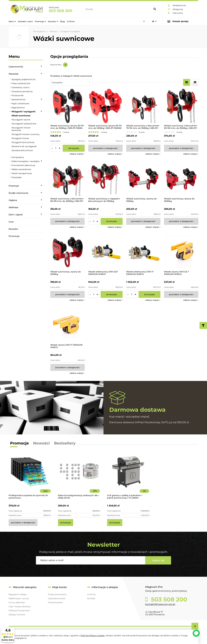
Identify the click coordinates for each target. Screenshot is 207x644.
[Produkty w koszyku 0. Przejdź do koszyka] (180, 21)
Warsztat (14, 74)
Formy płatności (17, 602)
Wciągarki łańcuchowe (23, 142)
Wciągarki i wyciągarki (23, 112)
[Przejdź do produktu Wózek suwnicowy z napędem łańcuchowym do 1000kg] (105, 179)
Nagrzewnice (18, 108)
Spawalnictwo (19, 99)
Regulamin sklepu (18, 594)
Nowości (13, 229)
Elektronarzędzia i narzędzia (25, 161)
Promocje (14, 236)
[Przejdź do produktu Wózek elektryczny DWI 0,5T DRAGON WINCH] (105, 252)
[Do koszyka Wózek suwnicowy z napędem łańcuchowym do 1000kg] (112, 221)
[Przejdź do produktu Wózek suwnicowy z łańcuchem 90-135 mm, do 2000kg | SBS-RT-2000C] (67, 179)
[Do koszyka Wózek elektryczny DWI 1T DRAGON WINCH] (150, 294)
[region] (26, 280)
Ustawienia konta (57, 598)
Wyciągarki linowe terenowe (21, 129)
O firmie (91, 594)
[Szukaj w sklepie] (117, 9)
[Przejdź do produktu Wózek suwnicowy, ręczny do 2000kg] (181, 179)
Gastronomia (16, 67)
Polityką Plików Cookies (93, 636)
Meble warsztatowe (21, 169)
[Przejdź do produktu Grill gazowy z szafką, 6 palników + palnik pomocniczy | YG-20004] (128, 476)
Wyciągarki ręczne (21, 120)
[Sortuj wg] (72, 82)
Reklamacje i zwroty (19, 598)
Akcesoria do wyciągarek (24, 146)
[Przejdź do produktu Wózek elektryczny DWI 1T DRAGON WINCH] (143, 252)
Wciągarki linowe (20, 138)
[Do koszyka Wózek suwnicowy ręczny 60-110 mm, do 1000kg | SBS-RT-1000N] (74, 148)
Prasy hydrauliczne (21, 83)
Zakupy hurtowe (17, 615)
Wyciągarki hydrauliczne (24, 124)
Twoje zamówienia (57, 594)
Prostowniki (18, 95)
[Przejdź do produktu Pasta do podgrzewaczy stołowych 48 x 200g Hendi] (79, 476)
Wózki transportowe (22, 173)
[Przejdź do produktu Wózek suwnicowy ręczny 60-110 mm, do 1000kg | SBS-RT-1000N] (67, 106)
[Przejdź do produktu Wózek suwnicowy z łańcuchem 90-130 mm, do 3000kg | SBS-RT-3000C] (181, 106)
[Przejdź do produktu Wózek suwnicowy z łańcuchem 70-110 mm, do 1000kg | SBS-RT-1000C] (143, 106)
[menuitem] (12, 21)
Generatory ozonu (20, 87)
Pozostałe (16, 177)
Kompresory (18, 157)
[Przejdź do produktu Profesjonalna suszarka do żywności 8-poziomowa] (30, 476)
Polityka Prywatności (19, 611)
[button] (77, 154)
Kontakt (91, 598)
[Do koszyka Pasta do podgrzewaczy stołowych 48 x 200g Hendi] (66, 523)
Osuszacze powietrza (22, 91)
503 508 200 (61, 11)
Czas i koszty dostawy (20, 606)
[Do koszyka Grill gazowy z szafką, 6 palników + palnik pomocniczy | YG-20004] (115, 523)
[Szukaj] (155, 9)
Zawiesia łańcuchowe (22, 150)
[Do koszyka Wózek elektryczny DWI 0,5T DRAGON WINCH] (112, 294)
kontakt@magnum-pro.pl (160, 604)
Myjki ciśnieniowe (20, 103)
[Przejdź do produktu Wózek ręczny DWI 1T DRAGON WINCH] (67, 325)
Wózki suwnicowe (21, 116)
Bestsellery (65, 443)
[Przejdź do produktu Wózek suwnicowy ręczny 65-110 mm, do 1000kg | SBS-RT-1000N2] (105, 106)
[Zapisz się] (158, 560)
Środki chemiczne (18, 193)
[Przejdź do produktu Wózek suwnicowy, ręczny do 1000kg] (143, 179)
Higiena (13, 200)
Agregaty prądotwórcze (23, 79)
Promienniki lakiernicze (23, 165)
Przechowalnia (55, 602)
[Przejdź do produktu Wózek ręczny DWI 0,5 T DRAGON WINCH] (181, 252)
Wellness (14, 207)
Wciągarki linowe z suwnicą (25, 134)
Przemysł (14, 186)
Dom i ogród (16, 215)
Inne (11, 222)
